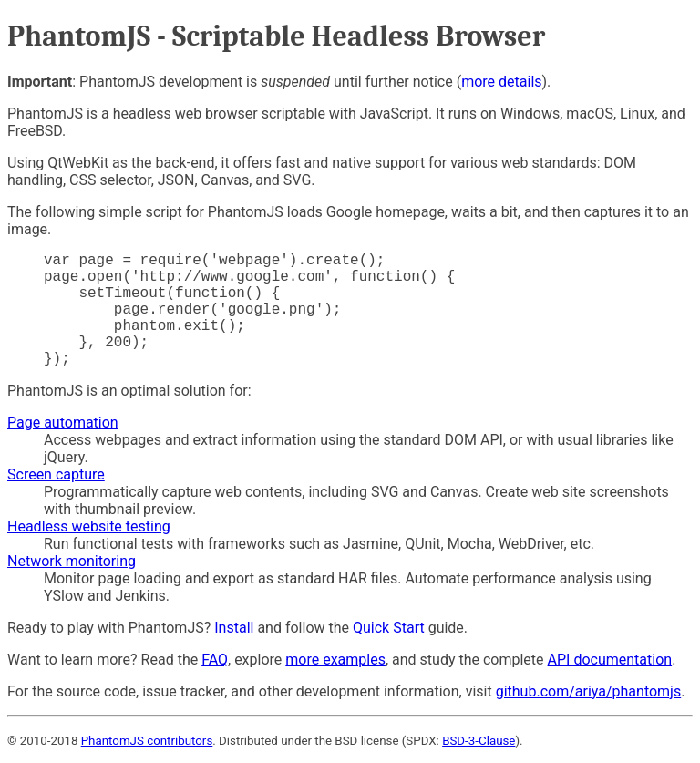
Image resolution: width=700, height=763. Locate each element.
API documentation (610, 660)
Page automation (63, 423)
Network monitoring (72, 561)
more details (501, 82)
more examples (335, 660)
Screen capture (56, 474)
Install (234, 628)
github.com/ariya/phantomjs (589, 691)
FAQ (215, 660)
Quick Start (389, 628)
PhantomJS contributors (147, 741)
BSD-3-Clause (479, 741)
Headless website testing (89, 526)
